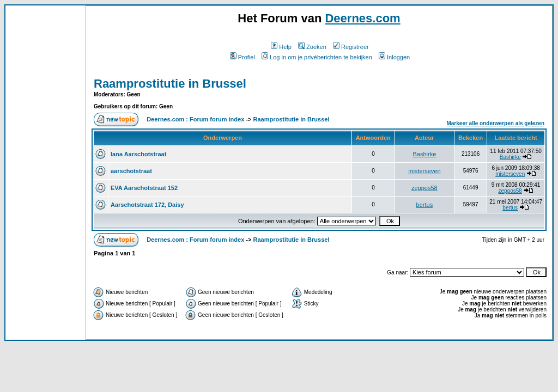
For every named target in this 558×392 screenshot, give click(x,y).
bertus (425, 205)
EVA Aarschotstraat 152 (144, 188)
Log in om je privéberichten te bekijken (317, 57)
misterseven (424, 171)
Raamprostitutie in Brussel (170, 84)
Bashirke (424, 154)
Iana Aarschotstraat (138, 154)
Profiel (242, 57)
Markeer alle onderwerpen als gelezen (495, 123)
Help (281, 47)
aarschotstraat (131, 171)
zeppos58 (424, 188)
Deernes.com (362, 18)
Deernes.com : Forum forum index (195, 119)
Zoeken (312, 47)
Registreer (351, 47)
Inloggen (394, 57)
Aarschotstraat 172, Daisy (147, 205)
